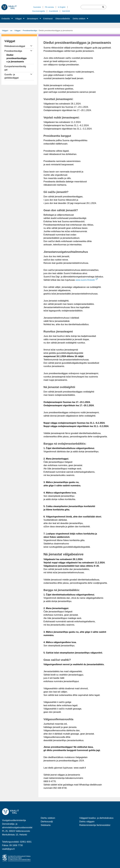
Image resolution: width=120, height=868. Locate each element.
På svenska (49, 7)
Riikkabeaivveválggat (15, 46)
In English (62, 7)
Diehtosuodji (47, 822)
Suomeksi (37, 7)
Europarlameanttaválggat (15, 68)
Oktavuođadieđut (63, 19)
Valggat (5, 30)
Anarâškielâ (53, 11)
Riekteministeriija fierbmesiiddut (95, 825)
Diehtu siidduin (79, 19)
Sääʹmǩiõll (66, 11)
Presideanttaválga (30, 30)
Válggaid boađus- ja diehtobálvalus (96, 818)
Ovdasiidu (6, 19)
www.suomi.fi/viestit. (87, 280)
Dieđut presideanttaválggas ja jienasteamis (17, 58)
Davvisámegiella (39, 11)
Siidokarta (46, 825)
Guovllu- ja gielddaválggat (11, 76)
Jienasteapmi (33, 19)
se (11, 30)
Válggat (18, 19)
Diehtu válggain (87, 822)
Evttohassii (48, 19)
